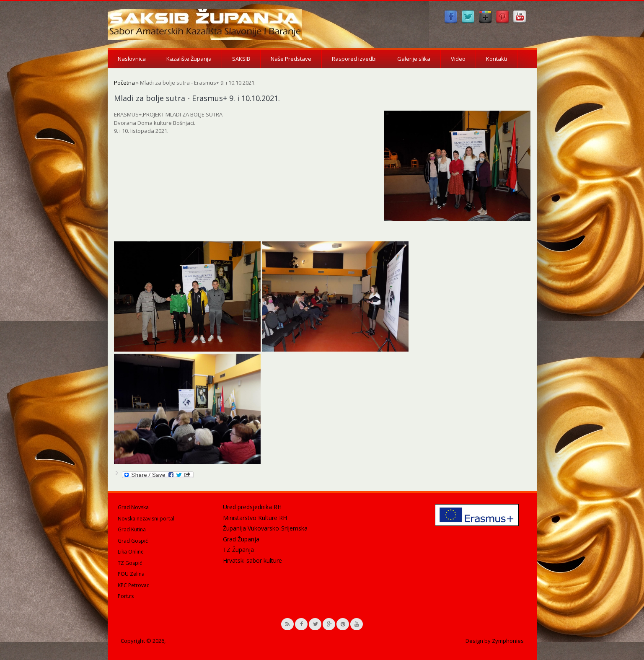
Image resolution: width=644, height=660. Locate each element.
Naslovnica (132, 59)
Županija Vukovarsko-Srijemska (265, 528)
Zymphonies (508, 641)
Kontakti (497, 59)
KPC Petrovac (133, 585)
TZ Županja (238, 550)
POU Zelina (131, 574)
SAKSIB (241, 59)
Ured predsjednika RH (252, 507)
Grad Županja (241, 539)
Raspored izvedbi (354, 59)
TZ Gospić (130, 563)
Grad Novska (133, 507)
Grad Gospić (133, 541)
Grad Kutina (132, 529)
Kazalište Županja (189, 59)
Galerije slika (414, 59)
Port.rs (126, 596)
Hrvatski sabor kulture (252, 560)
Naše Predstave (291, 59)
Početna (124, 83)
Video (458, 59)
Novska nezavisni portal (146, 519)
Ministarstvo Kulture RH (255, 518)
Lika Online (131, 552)
